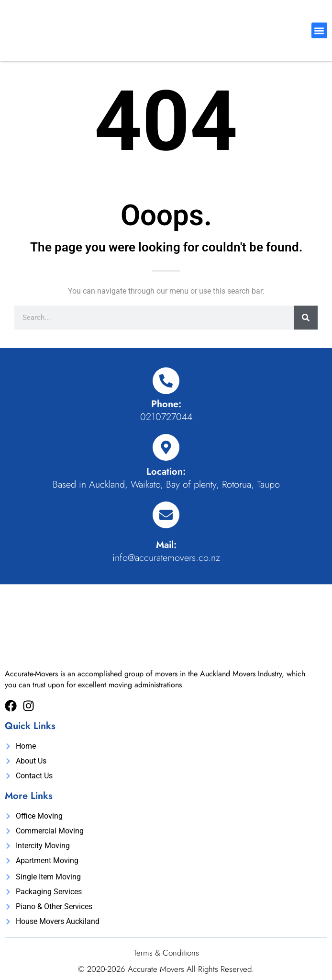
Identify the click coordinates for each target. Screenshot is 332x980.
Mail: (166, 545)
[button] (319, 30)
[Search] (306, 318)
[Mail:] (166, 515)
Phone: (166, 404)
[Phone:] (166, 381)
